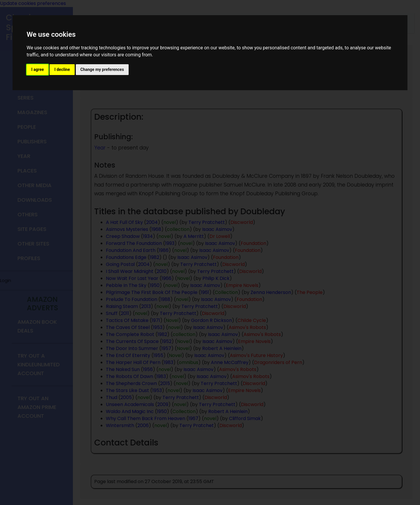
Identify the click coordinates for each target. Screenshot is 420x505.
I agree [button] (37, 69)
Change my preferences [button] (102, 69)
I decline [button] (62, 69)
